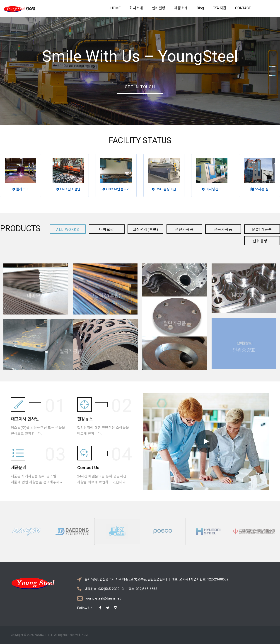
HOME (115, 8)
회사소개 (136, 8)
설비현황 (159, 8)
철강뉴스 (85, 410)
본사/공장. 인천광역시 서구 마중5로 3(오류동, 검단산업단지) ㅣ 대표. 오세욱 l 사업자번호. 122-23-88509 (157, 579)
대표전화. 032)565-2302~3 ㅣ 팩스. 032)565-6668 (121, 589)
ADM (84, 635)
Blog (200, 8)
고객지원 (220, 8)
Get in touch (140, 87)
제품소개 (181, 8)
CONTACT (243, 8)
